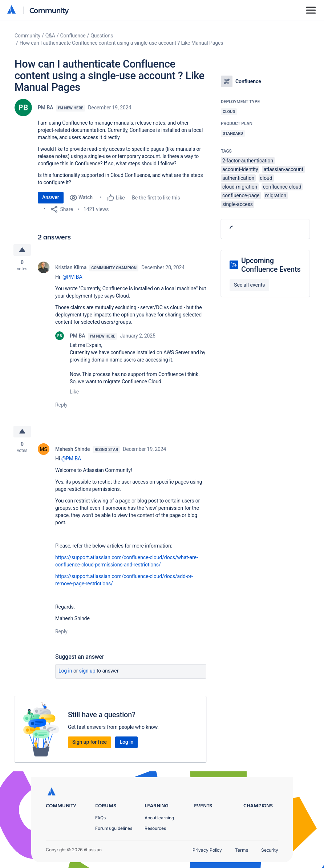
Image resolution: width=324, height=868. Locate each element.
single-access (238, 204)
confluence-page (241, 195)
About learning (159, 818)
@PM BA (72, 277)
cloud (266, 178)
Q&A (50, 36)
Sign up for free (90, 742)
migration (276, 195)
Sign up (87, 671)
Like (74, 392)
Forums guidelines (114, 828)
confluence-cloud (282, 187)
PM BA (45, 108)
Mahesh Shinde (72, 449)
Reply (61, 405)
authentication (238, 178)
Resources (155, 828)
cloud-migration (240, 187)
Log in (65, 671)
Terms (242, 850)
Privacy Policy (207, 850)
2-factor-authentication (248, 161)
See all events (249, 285)
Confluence (73, 36)
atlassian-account (283, 169)
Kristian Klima (71, 267)
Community (49, 10)
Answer (51, 197)
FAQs (100, 818)
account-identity (240, 169)
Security (270, 850)
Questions (102, 36)
